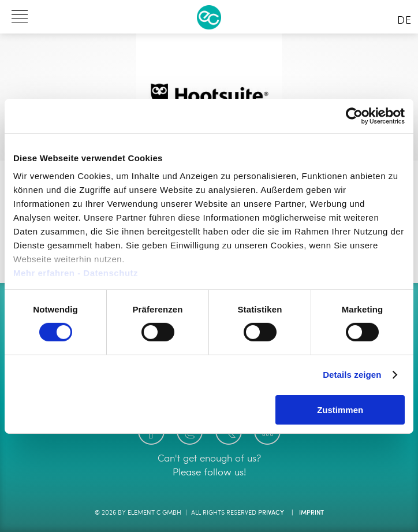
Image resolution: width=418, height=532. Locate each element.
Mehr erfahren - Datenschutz (76, 273)
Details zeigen (352, 375)
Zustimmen (340, 410)
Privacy (271, 513)
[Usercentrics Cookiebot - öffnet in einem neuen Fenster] (354, 116)
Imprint (311, 513)
